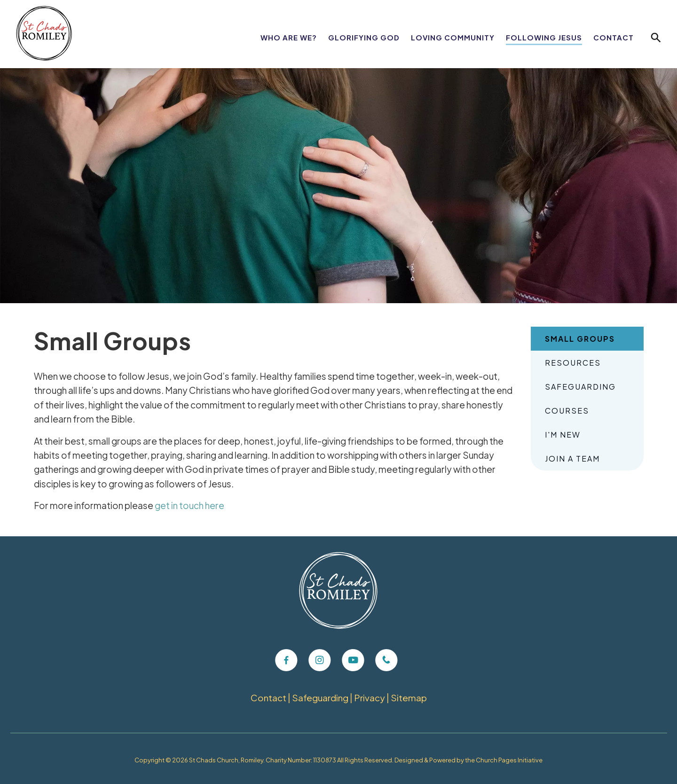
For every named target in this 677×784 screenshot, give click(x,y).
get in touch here (189, 505)
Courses (567, 411)
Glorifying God (364, 37)
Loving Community (453, 37)
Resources (573, 363)
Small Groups (580, 339)
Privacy (370, 698)
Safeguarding (580, 387)
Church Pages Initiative (509, 760)
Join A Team (572, 459)
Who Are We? (289, 37)
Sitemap (409, 698)
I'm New (563, 435)
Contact (614, 37)
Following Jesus (544, 37)
